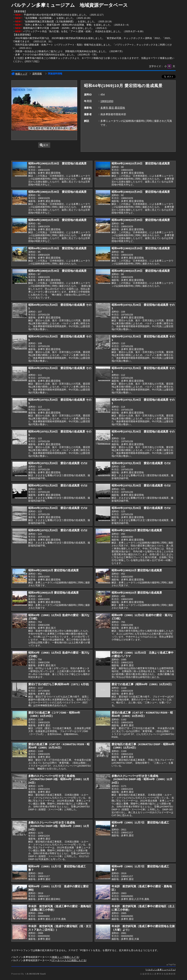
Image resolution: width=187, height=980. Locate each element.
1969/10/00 (107, 101)
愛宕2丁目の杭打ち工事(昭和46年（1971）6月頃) (59, 684)
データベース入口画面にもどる (69, 960)
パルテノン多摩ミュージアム (161, 970)
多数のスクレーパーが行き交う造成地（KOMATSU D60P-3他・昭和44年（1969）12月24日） (59, 779)
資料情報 (37, 74)
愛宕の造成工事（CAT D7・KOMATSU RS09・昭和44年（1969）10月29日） (142, 714)
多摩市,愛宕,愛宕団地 (113, 108)
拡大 (44, 145)
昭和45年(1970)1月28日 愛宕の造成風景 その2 (58, 463)
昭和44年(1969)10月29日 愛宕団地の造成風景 (57, 163)
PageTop (172, 965)
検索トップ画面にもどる (65, 957)
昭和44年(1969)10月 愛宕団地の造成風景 (137, 530)
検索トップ (19, 74)
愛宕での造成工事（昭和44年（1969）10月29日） (143, 684)
